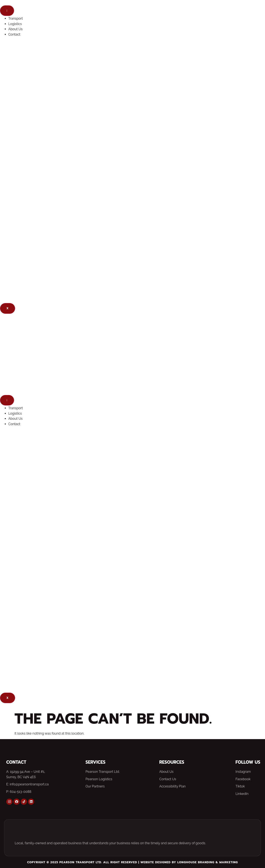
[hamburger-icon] (7, 11)
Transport (16, 18)
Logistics (15, 24)
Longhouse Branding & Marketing (208, 862)
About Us (15, 29)
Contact (14, 34)
